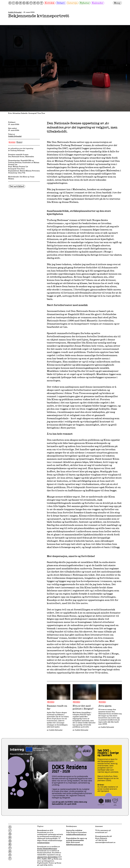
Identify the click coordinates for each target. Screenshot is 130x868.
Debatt (61, 3)
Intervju (72, 3)
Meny (117, 3)
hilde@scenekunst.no (75, 844)
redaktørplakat (43, 843)
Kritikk (50, 3)
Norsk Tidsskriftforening (47, 848)
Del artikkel (17, 186)
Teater (19, 142)
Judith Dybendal (15, 12)
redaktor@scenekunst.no (76, 834)
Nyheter (85, 3)
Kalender (98, 3)
